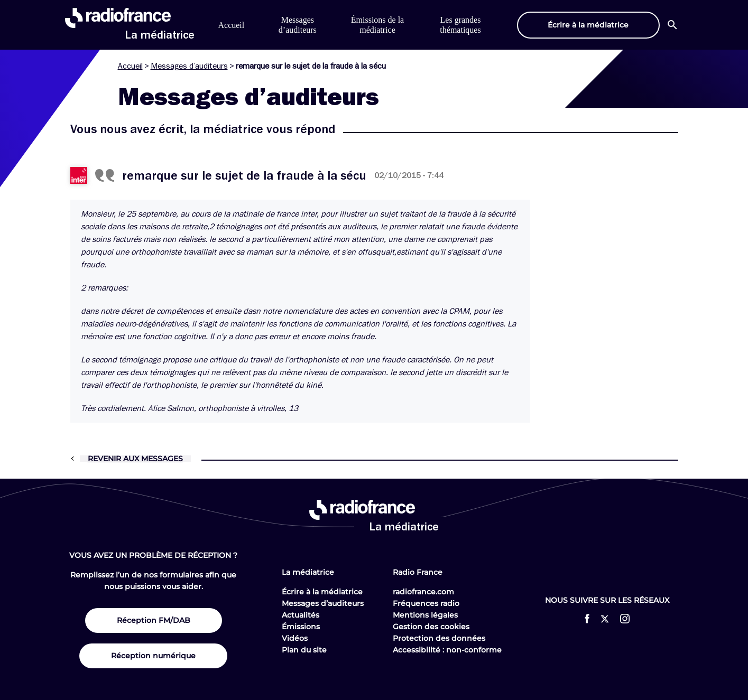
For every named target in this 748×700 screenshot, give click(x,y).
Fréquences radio (426, 603)
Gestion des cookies (431, 627)
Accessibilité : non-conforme (447, 650)
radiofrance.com (423, 592)
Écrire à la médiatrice (322, 592)
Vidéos (295, 638)
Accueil (232, 25)
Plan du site (304, 650)
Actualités (301, 615)
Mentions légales (425, 615)
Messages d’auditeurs (189, 66)
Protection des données (439, 638)
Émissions (301, 627)
